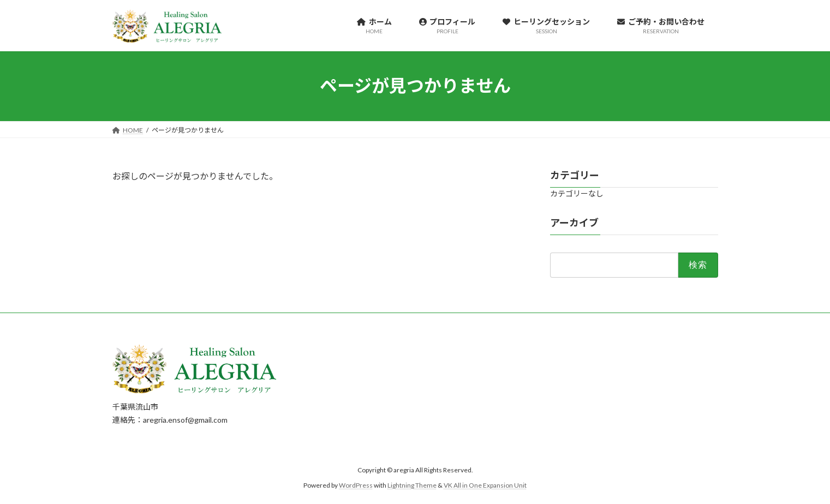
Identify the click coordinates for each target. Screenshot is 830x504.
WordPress (356, 485)
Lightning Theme (412, 485)
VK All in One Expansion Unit (485, 485)
